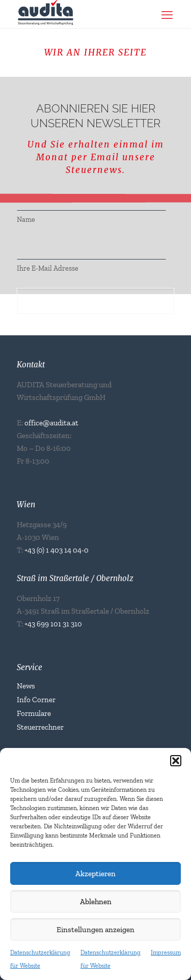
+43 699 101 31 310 (53, 624)
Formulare (34, 713)
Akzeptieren (95, 874)
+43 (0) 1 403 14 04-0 (57, 550)
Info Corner (36, 700)
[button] (176, 761)
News (26, 686)
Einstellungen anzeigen (95, 930)
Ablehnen (96, 902)
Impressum (166, 953)
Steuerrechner (40, 727)
